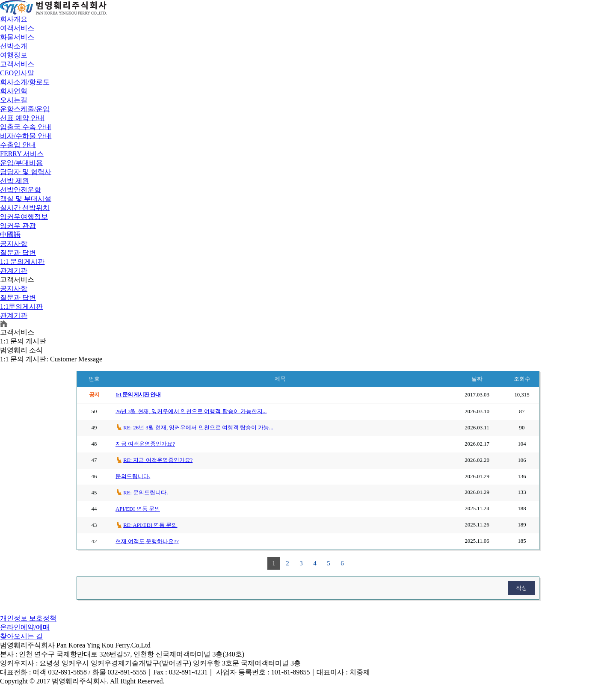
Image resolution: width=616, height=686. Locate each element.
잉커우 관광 (18, 226)
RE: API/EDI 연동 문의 (150, 525)
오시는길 (14, 100)
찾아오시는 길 (21, 636)
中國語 (10, 235)
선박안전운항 (21, 190)
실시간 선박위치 (25, 208)
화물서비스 (17, 37)
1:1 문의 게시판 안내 (138, 395)
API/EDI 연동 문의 (138, 509)
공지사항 (14, 244)
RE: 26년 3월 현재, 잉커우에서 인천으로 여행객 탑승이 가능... (198, 428)
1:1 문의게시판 (22, 262)
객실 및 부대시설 (26, 199)
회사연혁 (14, 91)
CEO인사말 (17, 73)
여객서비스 (17, 28)
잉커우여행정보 (24, 217)
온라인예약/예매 (25, 627)
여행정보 (14, 55)
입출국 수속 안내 (26, 127)
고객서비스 (17, 64)
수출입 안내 (18, 145)
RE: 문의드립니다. (145, 493)
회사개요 (14, 19)
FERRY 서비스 (22, 154)
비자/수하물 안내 (26, 136)
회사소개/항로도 (25, 82)
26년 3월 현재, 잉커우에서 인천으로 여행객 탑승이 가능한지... (191, 411)
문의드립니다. (133, 476)
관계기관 (14, 271)
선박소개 (14, 46)
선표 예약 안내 (22, 118)
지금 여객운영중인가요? (145, 444)
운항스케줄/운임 (25, 109)
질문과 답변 (18, 253)
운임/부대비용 (21, 163)
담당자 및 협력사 (26, 172)
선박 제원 (15, 181)
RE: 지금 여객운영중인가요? (158, 460)
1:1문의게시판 (21, 306)
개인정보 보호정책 (28, 618)
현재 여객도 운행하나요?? (147, 541)
